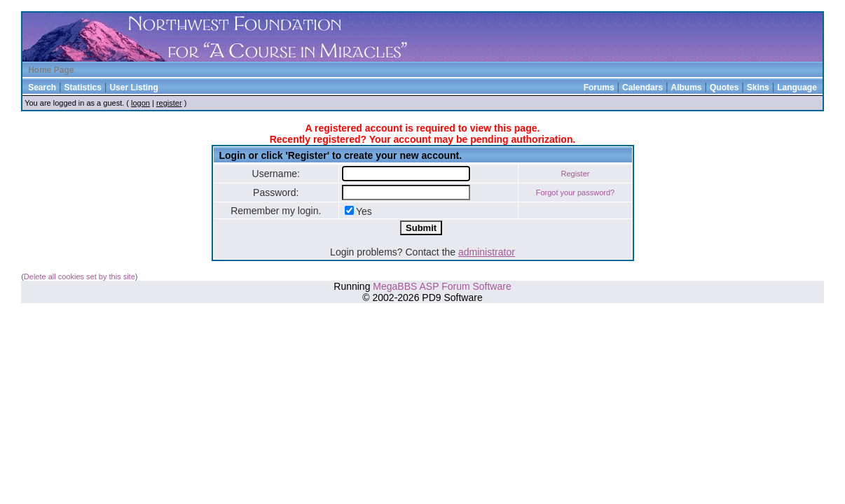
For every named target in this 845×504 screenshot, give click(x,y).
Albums (687, 87)
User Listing (133, 87)
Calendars (643, 87)
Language (797, 87)
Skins (758, 87)
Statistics (83, 87)
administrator (487, 252)
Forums (599, 87)
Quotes (724, 87)
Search (42, 87)
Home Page (51, 70)
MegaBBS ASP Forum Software (442, 286)
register (169, 103)
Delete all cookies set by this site (80, 276)
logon (140, 103)
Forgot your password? (576, 192)
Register (575, 174)
